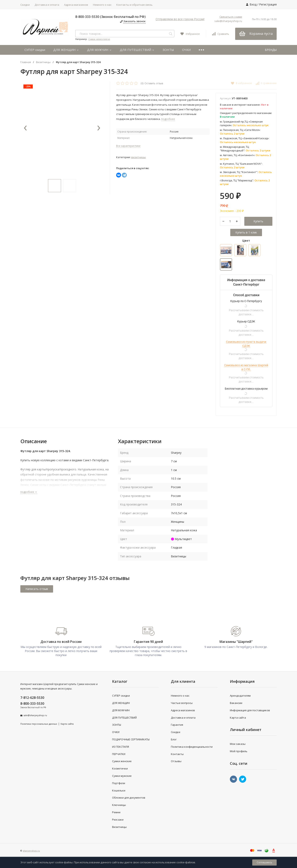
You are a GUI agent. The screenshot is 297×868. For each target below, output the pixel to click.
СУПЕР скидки (35, 50)
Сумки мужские (122, 776)
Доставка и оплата (47, 5)
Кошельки (119, 790)
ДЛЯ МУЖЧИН (99, 50)
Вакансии (236, 703)
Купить (258, 221)
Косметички (120, 768)
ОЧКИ (186, 50)
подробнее (29, 492)
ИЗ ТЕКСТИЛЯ (121, 747)
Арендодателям (240, 696)
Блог (174, 739)
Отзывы (176, 761)
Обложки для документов (129, 798)
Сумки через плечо (99, 39)
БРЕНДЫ (271, 50)
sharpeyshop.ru (31, 851)
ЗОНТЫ (168, 50)
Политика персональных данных (39, 724)
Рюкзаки (118, 820)
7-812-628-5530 (32, 698)
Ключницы (119, 805)
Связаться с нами (231, 17)
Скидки (25, 5)
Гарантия (177, 725)
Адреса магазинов (76, 5)
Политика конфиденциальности (192, 747)
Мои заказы (238, 744)
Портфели (119, 783)
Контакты (177, 754)
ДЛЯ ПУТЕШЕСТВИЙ (137, 50)
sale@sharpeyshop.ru (228, 21)
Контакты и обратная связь (134, 5)
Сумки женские (122, 761)
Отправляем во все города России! (180, 19)
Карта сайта (67, 724)
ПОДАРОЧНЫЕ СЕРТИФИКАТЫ (131, 739)
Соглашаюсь (264, 862)
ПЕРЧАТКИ (119, 754)
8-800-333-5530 (32, 704)
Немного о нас (102, 5)
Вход (253, 4)
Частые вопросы (182, 703)
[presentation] (25, 128)
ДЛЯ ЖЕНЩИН (66, 50)
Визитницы (43, 62)
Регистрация (268, 4)
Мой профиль (239, 751)
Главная (26, 62)
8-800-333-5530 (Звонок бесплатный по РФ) (110, 17)
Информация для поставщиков (250, 710)
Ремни (116, 812)
